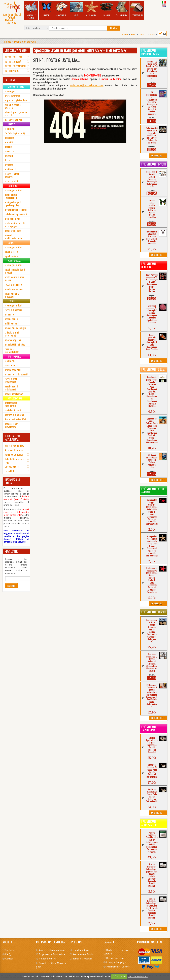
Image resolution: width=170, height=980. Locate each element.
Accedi (125, 34)
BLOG (153, 34)
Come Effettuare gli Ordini (52, 950)
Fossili (107, 9)
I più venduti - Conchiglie (149, 265)
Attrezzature (137, 9)
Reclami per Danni (115, 958)
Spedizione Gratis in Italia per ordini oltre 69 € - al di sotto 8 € (80, 50)
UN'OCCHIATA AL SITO (16, 50)
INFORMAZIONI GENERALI (12, 481)
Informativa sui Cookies (118, 967)
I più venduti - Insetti (154, 164)
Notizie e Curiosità (14, 454)
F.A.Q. (8, 954)
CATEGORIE (10, 80)
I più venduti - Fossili (154, 612)
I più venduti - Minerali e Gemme (151, 52)
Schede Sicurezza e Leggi (14, 460)
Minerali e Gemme (31, 10)
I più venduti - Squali (153, 370)
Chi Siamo (10, 950)
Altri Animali (92, 9)
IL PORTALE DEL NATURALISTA (12, 438)
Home (133, 34)
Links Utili (10, 471)
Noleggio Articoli (47, 959)
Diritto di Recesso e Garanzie (119, 952)
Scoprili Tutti (158, 155)
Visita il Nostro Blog (14, 445)
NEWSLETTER (11, 551)
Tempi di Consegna (82, 959)
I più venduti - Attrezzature (149, 823)
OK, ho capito (119, 976)
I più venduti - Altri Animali (153, 491)
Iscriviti (11, 586)
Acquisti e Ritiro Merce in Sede (51, 965)
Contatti (143, 34)
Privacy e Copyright (116, 962)
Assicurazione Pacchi (83, 954)
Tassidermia (122, 9)
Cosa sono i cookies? (138, 976)
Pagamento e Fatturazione (52, 954)
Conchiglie (61, 9)
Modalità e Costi (81, 950)
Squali (76, 9)
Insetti (46, 9)
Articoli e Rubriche (14, 450)
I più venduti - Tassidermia (149, 728)
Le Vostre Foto (12, 466)
